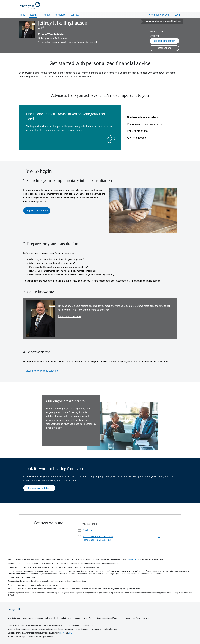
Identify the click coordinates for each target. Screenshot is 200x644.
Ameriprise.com (14, 618)
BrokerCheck (133, 559)
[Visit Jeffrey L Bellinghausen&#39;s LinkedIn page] (158, 539)
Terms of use (88, 618)
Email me (154, 36)
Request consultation (37, 211)
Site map (146, 618)
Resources (60, 15)
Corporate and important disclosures (38, 618)
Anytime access (136, 138)
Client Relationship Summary (68, 618)
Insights (46, 15)
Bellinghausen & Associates (54, 38)
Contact (75, 15)
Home (22, 15)
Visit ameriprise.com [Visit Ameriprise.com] (159, 15)
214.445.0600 (157, 32)
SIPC (70, 633)
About (33, 15)
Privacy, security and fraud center (109, 618)
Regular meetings (137, 131)
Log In (178, 15)
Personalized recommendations (146, 124)
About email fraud (133, 618)
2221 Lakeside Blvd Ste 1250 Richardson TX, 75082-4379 (98, 538)
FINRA (62, 633)
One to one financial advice (143, 117)
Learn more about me (69, 316)
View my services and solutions (42, 371)
